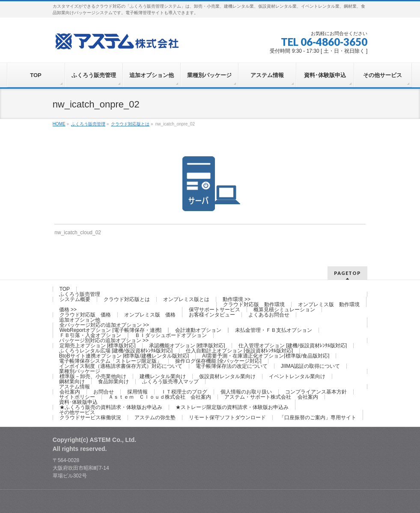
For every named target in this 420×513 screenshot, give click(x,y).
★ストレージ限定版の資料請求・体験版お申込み (232, 407)
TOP (65, 289)
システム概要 (75, 299)
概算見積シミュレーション (284, 310)
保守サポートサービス (214, 310)
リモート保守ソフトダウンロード (227, 418)
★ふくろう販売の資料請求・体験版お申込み (111, 407)
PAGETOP (347, 273)
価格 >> (68, 310)
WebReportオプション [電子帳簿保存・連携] (110, 330)
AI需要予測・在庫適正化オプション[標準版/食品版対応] (266, 356)
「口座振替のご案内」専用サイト (318, 418)
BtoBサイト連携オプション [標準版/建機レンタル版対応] (124, 356)
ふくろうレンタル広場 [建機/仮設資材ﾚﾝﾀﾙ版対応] (116, 351)
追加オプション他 (80, 320)
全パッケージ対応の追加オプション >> (104, 325)
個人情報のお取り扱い (246, 392)
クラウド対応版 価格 (85, 315)
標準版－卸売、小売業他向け (93, 376)
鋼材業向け (72, 382)
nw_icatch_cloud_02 (78, 233)
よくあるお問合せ (269, 315)
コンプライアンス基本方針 (316, 392)
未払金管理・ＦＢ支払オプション (274, 330)
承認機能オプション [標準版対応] (187, 346)
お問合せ (104, 392)
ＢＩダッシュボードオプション (171, 335)
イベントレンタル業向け (297, 376)
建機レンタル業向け (163, 376)
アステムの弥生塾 (155, 418)
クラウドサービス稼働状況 (90, 418)
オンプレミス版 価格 (150, 315)
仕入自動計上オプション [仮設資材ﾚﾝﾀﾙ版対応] (239, 351)
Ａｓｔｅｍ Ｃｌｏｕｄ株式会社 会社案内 (160, 397)
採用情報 (137, 392)
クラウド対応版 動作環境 (254, 304)
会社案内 (70, 392)
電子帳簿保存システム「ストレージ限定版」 (110, 361)
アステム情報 (74, 387)
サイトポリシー (77, 397)
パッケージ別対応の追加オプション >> (104, 340)
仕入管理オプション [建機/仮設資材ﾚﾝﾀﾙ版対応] (293, 346)
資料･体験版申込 (78, 402)
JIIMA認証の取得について (311, 366)
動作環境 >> (237, 299)
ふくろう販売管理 (80, 294)
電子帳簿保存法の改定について (232, 366)
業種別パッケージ (80, 371)
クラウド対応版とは (127, 299)
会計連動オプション (198, 330)
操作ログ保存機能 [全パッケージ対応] (218, 361)
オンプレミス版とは (186, 299)
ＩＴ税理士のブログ (184, 392)
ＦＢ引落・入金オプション (90, 335)
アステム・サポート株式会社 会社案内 (271, 397)
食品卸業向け (113, 382)
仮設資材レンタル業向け (227, 376)
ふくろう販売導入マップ (170, 382)
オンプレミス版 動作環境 (329, 304)
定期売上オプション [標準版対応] (98, 346)
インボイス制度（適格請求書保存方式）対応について (121, 366)
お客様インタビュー (212, 315)
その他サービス (77, 412)
